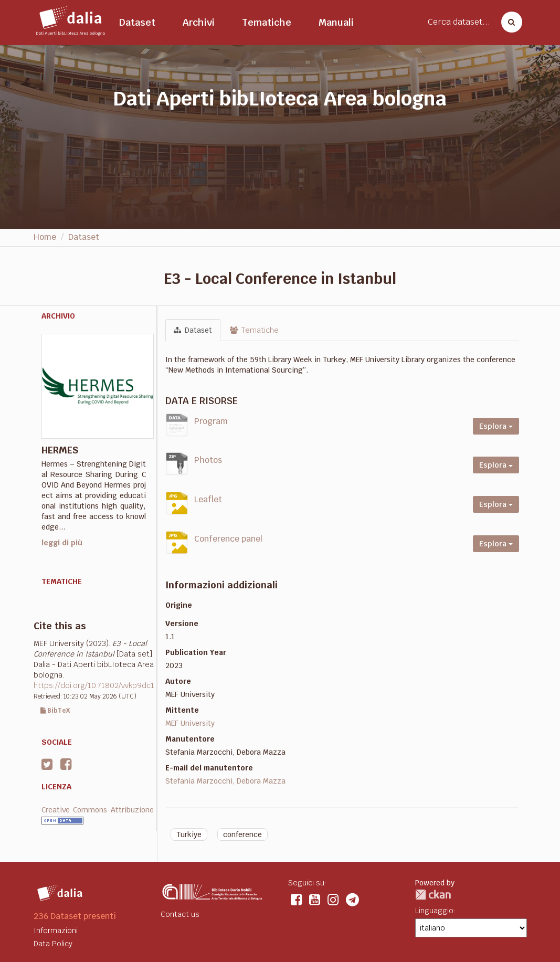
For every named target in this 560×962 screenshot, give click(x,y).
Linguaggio (434, 911)
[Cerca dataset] (509, 22)
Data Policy (53, 944)
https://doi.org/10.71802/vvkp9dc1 (94, 685)
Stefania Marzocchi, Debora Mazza (225, 781)
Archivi (199, 22)
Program (211, 421)
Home (45, 237)
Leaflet (208, 499)
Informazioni (56, 931)
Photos (208, 460)
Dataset (137, 22)
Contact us (180, 914)
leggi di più (62, 543)
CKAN (433, 895)
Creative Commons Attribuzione (98, 810)
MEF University (190, 723)
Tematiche (267, 22)
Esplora (496, 426)
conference (242, 834)
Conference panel (228, 539)
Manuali (336, 22)
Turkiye (189, 834)
